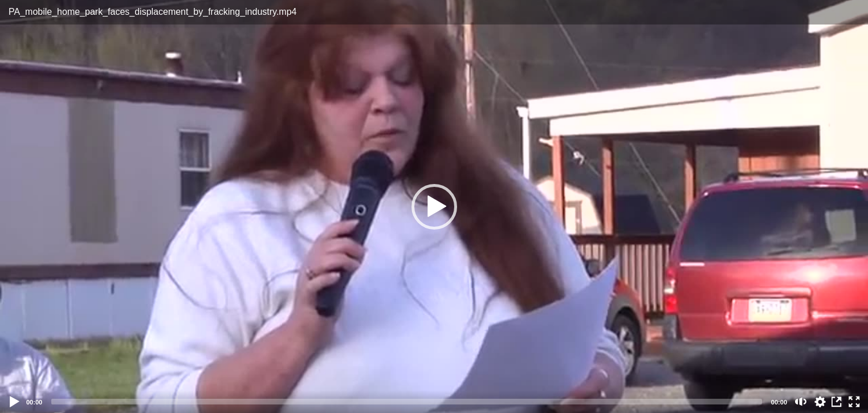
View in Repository (837, 402)
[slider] (407, 402)
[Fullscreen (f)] (854, 402)
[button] (434, 207)
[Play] (15, 402)
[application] (434, 207)
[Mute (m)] (801, 402)
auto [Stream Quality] (820, 402)
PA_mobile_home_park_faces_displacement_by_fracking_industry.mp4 (152, 12)
